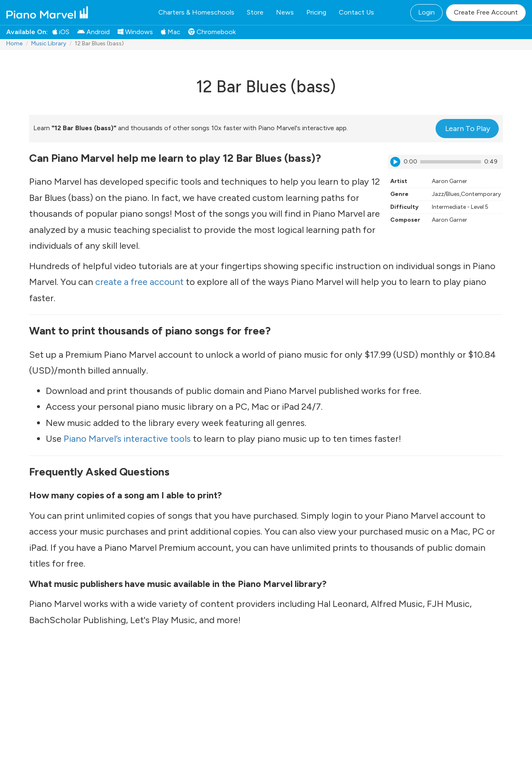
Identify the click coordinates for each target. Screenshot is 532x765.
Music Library (49, 43)
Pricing (316, 12)
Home (14, 43)
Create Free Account (486, 12)
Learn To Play (468, 129)
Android (94, 32)
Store (255, 12)
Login (426, 12)
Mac (171, 32)
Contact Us (356, 12)
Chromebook (212, 32)
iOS (61, 32)
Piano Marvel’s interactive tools (127, 439)
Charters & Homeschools (196, 12)
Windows (135, 32)
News (285, 12)
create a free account (139, 282)
